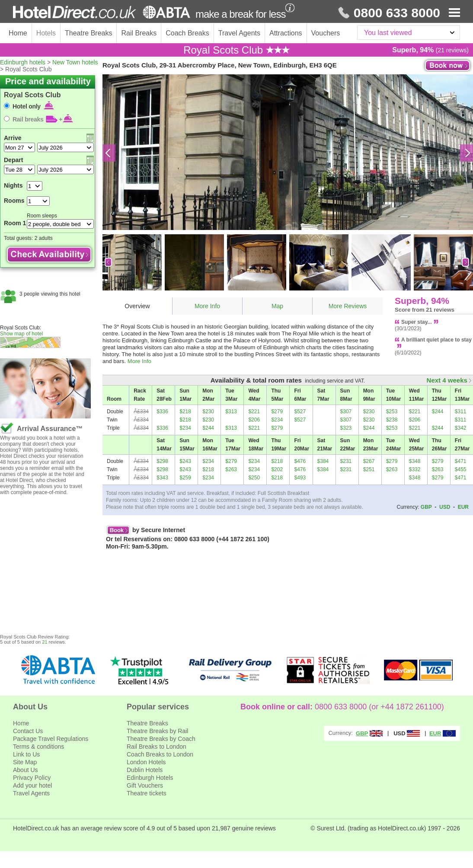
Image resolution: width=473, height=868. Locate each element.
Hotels (46, 33)
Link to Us (26, 754)
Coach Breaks (187, 33)
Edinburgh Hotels (150, 778)
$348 (415, 461)
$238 (392, 420)
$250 (254, 478)
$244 (438, 412)
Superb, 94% (422, 301)
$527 (300, 412)
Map (277, 306)
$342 (461, 428)
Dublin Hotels (145, 770)
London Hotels (146, 762)
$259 (185, 478)
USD (445, 507)
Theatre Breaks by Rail (157, 731)
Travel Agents (239, 33)
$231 (346, 461)
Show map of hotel (21, 334)
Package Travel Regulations (51, 739)
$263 (231, 469)
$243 (185, 461)
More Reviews (348, 306)
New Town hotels (75, 62)
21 (45, 642)
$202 (277, 469)
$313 (231, 412)
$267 (369, 461)
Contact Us (28, 731)
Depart (13, 160)
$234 (277, 420)
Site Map (25, 762)
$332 (415, 469)
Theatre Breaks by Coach (161, 739)
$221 (254, 412)
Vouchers (326, 33)
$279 (277, 412)
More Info (207, 306)
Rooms (14, 201)
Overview (137, 306)
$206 (254, 420)
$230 (208, 412)
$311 (461, 412)
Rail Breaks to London (157, 747)
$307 (346, 412)
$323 (346, 428)
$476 (300, 461)
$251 (369, 469)
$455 (461, 469)
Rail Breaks (139, 33)
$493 (300, 478)
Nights (13, 185)
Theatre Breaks (88, 33)
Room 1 (15, 223)
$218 (185, 412)
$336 (162, 412)
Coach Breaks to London (160, 754)
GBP (426, 507)
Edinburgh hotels (23, 62)
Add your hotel (32, 785)
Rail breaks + (43, 119)
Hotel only (33, 106)
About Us (26, 770)
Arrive (13, 138)
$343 (162, 478)
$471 (461, 461)
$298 (162, 461)
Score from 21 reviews (425, 310)
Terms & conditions (38, 747)
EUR (463, 507)
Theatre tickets (147, 793)
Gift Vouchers (145, 785)
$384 (323, 461)
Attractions (286, 33)
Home (18, 33)
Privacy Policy (32, 778)
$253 (392, 412)
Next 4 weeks (449, 380)
